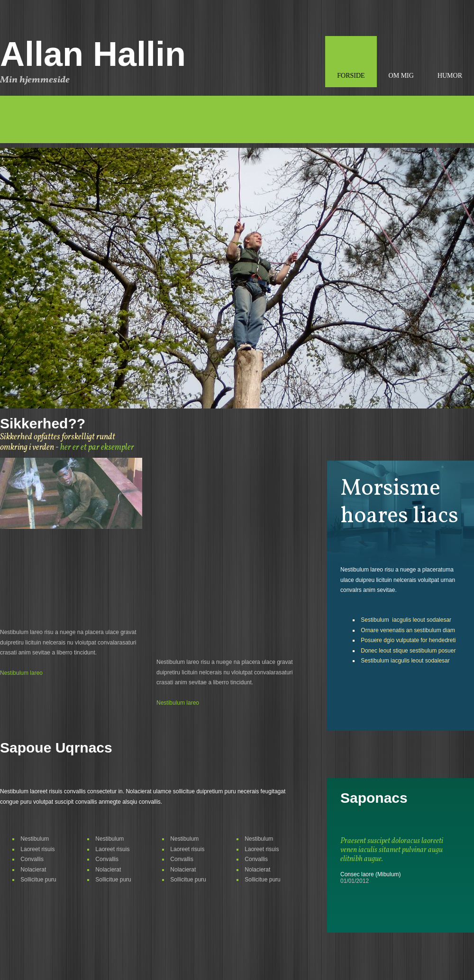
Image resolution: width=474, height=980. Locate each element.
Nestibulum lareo (21, 673)
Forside (351, 76)
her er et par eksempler (97, 448)
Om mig (401, 76)
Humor (450, 76)
